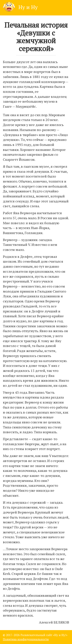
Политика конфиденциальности (26, 639)
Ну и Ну (20, 7)
